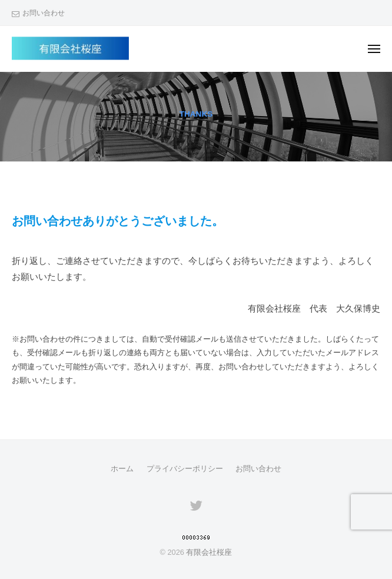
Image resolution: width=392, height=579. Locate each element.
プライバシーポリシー (185, 469)
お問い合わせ (44, 13)
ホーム (122, 469)
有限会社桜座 (209, 552)
